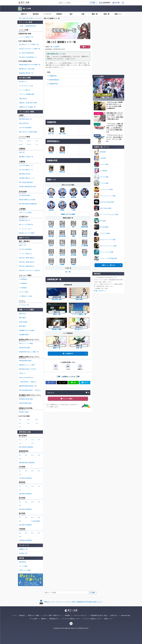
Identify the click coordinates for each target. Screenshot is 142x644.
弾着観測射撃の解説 (25, 361)
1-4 (39, 440)
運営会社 (22, 615)
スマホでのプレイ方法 (26, 86)
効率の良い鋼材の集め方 (27, 266)
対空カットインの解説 (26, 343)
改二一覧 (68, 272)
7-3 (33, 486)
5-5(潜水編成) (36, 521)
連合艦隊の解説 (24, 335)
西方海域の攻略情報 (25, 509)
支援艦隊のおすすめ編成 (27, 330)
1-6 (33, 443)
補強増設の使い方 (25, 220)
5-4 (39, 517)
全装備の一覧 (23, 553)
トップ (14, 615)
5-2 (26, 517)
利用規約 (68, 615)
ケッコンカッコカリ (25, 229)
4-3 (33, 502)
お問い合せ (114, 615)
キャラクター (38, 18)
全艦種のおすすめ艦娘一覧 (27, 107)
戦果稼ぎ (59, 14)
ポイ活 (117, 3)
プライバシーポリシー (80, 615)
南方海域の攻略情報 (25, 525)
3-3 (33, 471)
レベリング (47, 14)
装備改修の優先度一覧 (26, 73)
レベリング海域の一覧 (26, 37)
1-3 (33, 440)
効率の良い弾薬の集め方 (27, 262)
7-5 (20, 490)
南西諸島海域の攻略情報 (27, 463)
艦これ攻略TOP (68, 354)
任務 (83, 14)
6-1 (20, 533)
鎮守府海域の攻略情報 (26, 447)
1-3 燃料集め (23, 279)
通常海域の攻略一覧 (25, 119)
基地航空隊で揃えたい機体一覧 (29, 352)
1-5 (20, 443)
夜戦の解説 (23, 326)
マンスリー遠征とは (25, 254)
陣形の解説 (23, 318)
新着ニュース (108, 619)
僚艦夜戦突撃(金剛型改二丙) (28, 386)
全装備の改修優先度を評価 (27, 187)
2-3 (33, 455)
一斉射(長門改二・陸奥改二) (28, 382)
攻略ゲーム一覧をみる (109, 265)
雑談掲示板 (23, 562)
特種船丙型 (53, 76)
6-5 (20, 537)
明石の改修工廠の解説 (26, 182)
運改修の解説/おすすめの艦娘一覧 (30, 65)
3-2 (20, 420)
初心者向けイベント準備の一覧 (29, 44)
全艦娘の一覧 (23, 549)
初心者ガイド (23, 82)
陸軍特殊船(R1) (54, 80)
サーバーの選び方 (25, 90)
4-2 (26, 502)
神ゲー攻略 (22, 18)
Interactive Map (125, 615)
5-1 (20, 517)
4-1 (20, 502)
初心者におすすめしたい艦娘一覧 (30, 49)
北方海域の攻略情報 (25, 478)
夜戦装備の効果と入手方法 (27, 369)
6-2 (20, 423)
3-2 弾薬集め (23, 288)
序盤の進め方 (23, 99)
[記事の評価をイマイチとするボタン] (56, 366)
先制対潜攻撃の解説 (25, 403)
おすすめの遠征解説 (25, 128)
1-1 (20, 440)
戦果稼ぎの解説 (24, 412)
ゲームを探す (34, 619)
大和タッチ (23, 373)
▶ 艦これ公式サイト (100, 291)
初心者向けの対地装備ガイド (28, 57)
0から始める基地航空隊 (26, 53)
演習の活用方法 (24, 123)
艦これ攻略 (27, 9)
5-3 (33, 517)
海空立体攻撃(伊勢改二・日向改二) (30, 390)
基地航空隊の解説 (25, 348)
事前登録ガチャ (54, 619)
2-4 (39, 455)
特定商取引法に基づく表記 (99, 615)
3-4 (28, 420)
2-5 (20, 459)
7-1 (37, 144)
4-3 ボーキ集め (24, 292)
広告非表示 (107, 3)
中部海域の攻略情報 (25, 540)
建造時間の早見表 (25, 174)
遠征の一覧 (23, 245)
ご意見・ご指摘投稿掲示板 (27, 26)
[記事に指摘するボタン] (80, 366)
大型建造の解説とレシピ (27, 178)
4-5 (37, 420)
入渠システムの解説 (25, 213)
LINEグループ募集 (25, 570)
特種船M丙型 (54, 84)
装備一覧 (106, 14)
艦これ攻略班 (55, 47)
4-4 (37, 141)
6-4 (39, 533)
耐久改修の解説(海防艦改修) (28, 204)
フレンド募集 (23, 566)
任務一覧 (22, 152)
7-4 (20, 427)
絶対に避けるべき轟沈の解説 (28, 132)
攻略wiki (44, 619)
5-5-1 (29, 144)
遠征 (71, 14)
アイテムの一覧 (24, 305)
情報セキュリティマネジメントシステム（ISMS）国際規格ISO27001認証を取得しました (73, 602)
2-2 (26, 455)
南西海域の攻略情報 (25, 494)
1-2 (26, 440)
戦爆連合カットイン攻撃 (27, 365)
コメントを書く (68, 399)
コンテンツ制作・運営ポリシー (52, 615)
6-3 (28, 423)
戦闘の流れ (23, 313)
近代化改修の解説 (25, 195)
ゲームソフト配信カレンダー (92, 619)
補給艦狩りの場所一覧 (26, 157)
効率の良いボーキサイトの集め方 (30, 270)
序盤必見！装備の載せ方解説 (28, 103)
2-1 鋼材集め (23, 283)
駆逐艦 (51, 197)
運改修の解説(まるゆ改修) (27, 200)
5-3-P (21, 144)
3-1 (20, 471)
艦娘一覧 (95, 14)
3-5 (20, 474)
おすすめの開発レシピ (26, 165)
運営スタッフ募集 (34, 615)
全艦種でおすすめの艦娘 (68, 214)
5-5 (20, 521)
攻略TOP (24, 14)
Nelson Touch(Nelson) (26, 377)
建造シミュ (118, 14)
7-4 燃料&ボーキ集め (26, 296)
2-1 (20, 455)
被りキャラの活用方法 (26, 225)
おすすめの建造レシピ (26, 170)
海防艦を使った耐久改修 (27, 69)
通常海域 (36, 14)
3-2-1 (29, 141)
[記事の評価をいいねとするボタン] (68, 366)
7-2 (26, 486)
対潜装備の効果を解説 (26, 399)
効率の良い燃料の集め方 (27, 258)
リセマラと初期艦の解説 (27, 94)
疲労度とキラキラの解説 (27, 233)
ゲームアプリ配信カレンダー (71, 619)
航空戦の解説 (23, 322)
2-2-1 (21, 141)
